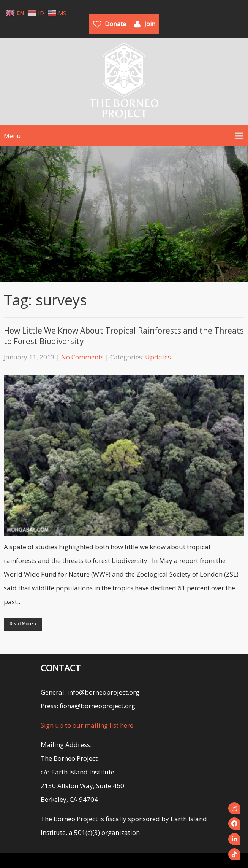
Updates (158, 357)
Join (150, 24)
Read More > (23, 624)
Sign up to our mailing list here (87, 725)
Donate (115, 24)
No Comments (82, 357)
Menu (12, 136)
